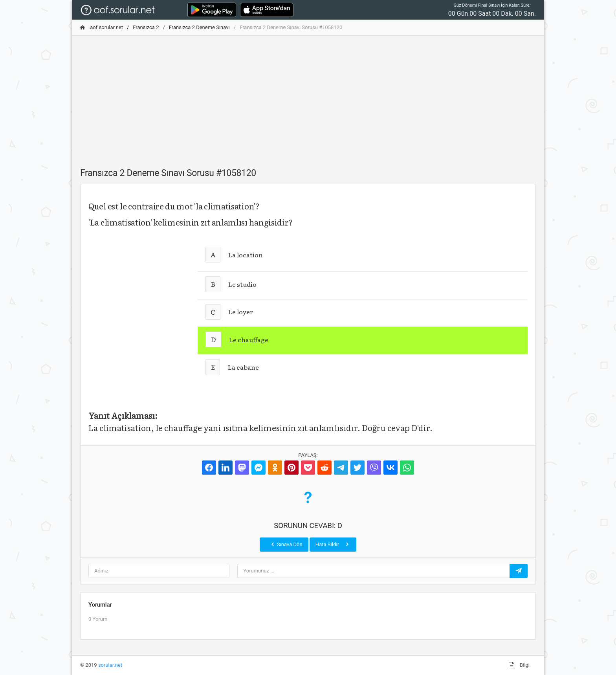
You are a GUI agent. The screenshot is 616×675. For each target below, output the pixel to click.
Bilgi (519, 665)
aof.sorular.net (102, 27)
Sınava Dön (286, 544)
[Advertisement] (308, 97)
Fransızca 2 (146, 27)
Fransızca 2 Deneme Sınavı (199, 27)
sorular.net (110, 665)
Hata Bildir (333, 544)
